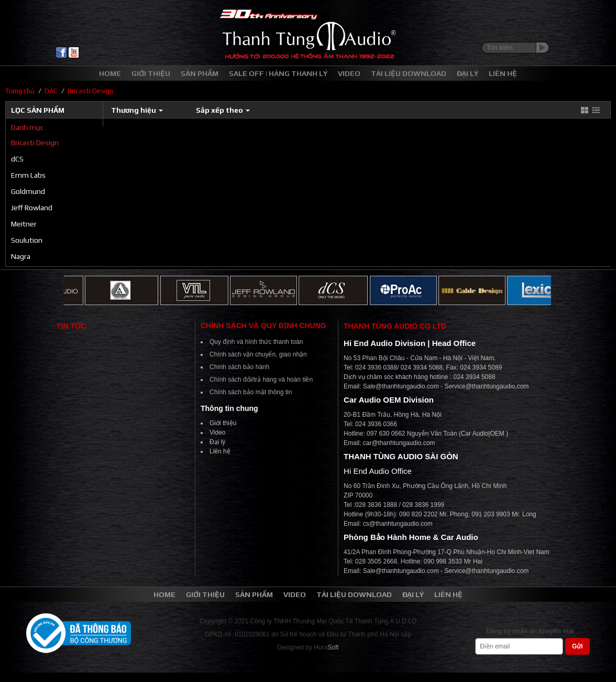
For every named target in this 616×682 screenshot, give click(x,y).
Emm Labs (28, 175)
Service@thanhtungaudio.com (486, 386)
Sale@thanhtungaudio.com (401, 386)
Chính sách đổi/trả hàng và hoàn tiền (261, 380)
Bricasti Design (35, 143)
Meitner (24, 224)
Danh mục (27, 127)
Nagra (21, 256)
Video (217, 432)
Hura (326, 647)
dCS (17, 159)
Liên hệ (220, 451)
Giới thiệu (223, 423)
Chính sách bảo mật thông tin (251, 392)
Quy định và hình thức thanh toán (256, 342)
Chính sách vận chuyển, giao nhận (258, 354)
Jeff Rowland (32, 208)
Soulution (27, 240)
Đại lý (217, 442)
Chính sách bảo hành (239, 367)
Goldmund (28, 191)
